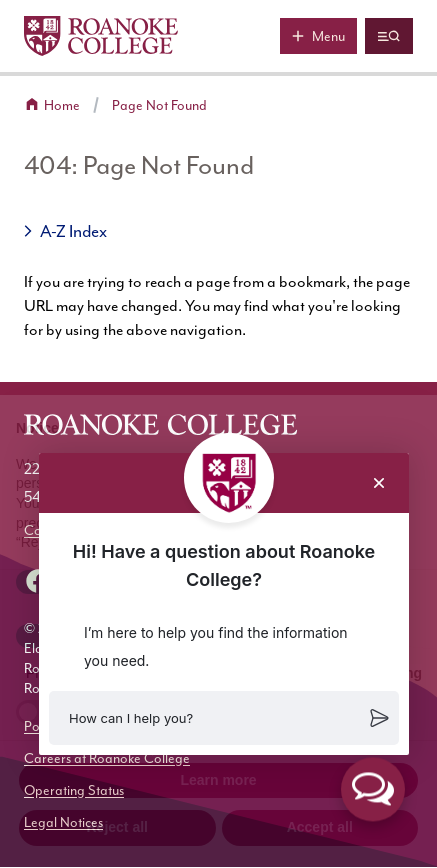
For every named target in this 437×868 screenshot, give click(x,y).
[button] (224, 718)
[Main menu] (318, 36)
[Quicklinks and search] (389, 36)
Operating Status (74, 790)
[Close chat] (379, 483)
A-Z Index (73, 231)
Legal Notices (63, 822)
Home (62, 105)
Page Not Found (159, 105)
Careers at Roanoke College (107, 758)
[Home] (101, 36)
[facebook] (38, 581)
